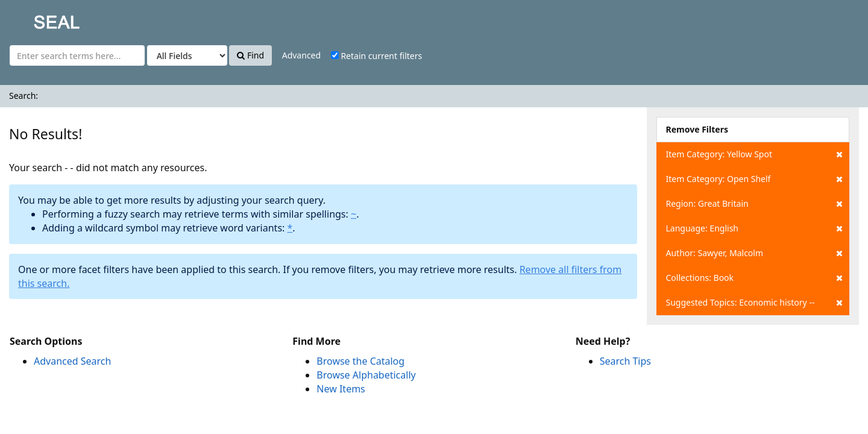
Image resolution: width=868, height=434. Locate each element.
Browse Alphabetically (366, 375)
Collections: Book (754, 278)
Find (250, 55)
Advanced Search (72, 361)
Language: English (754, 228)
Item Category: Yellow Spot (754, 154)
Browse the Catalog (360, 361)
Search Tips (625, 361)
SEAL (33, 18)
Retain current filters (376, 56)
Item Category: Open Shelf (754, 179)
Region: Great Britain (754, 204)
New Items (341, 389)
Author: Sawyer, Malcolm (754, 253)
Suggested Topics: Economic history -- (754, 303)
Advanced (301, 55)
